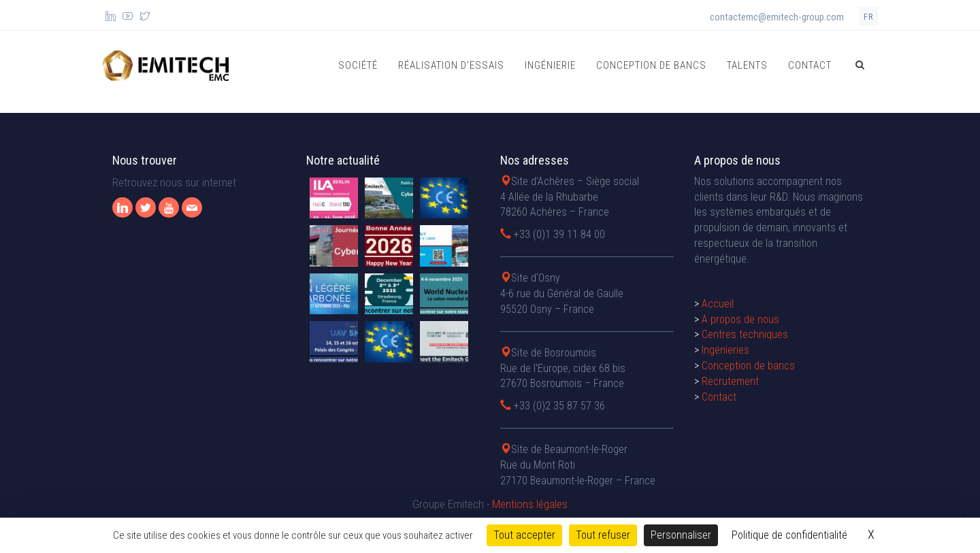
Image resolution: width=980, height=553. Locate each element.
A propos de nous (740, 319)
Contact (810, 65)
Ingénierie (550, 65)
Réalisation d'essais (451, 65)
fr (868, 17)
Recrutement (730, 381)
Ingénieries (725, 350)
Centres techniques (745, 334)
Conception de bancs (651, 65)
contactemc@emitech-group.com (777, 17)
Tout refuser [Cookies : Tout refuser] (603, 535)
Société (358, 65)
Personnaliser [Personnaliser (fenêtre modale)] (681, 535)
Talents (747, 65)
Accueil (718, 304)
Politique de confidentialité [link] (789, 535)
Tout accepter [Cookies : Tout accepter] (524, 535)
